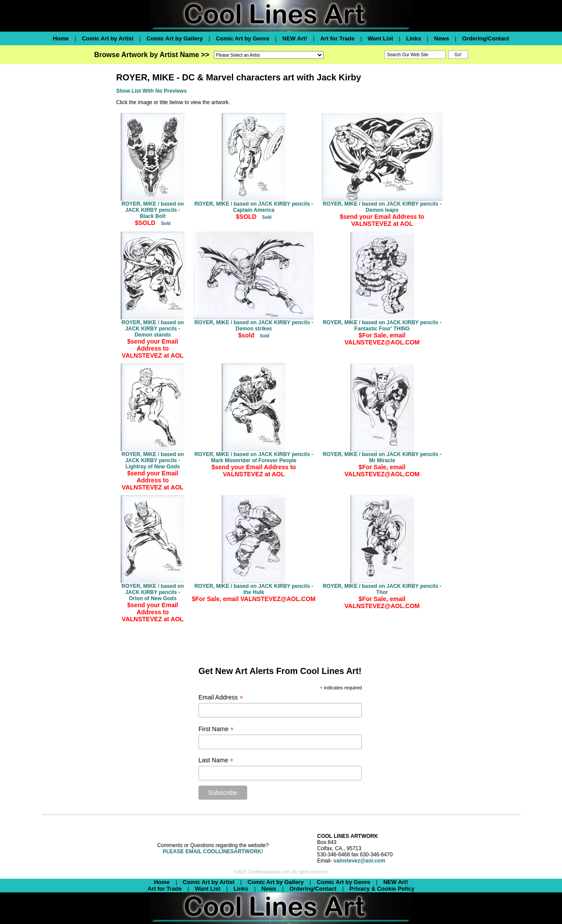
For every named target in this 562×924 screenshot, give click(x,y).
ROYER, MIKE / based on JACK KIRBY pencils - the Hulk (254, 589)
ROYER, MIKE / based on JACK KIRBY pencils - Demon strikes (254, 326)
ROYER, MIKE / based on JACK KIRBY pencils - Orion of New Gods (153, 592)
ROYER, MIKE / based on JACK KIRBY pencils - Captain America (254, 207)
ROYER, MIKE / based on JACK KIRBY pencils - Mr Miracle (382, 457)
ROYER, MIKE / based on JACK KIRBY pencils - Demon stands (153, 329)
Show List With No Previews (152, 91)
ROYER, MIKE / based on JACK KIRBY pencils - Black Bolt (153, 210)
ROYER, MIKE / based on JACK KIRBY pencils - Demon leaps (382, 207)
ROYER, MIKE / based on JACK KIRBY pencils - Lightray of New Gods (153, 460)
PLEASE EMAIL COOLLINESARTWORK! (213, 852)
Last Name (216, 760)
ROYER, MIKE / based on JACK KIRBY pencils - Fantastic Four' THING (382, 326)
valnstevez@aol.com (360, 861)
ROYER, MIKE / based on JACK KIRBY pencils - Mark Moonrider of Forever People (254, 457)
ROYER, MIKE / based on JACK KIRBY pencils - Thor (382, 589)
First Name (216, 729)
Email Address (221, 698)
